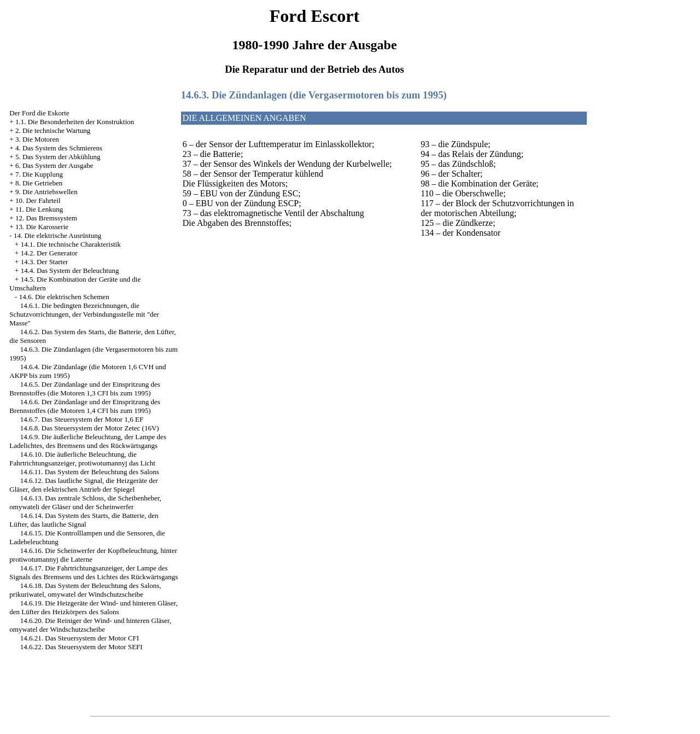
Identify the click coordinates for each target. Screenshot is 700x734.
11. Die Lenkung (39, 209)
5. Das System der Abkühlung (58, 157)
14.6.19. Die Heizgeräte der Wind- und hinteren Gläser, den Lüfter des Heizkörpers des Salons (93, 607)
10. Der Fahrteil (38, 200)
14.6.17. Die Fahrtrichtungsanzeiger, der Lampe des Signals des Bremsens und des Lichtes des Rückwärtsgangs (94, 572)
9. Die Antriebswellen (46, 192)
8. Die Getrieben (39, 183)
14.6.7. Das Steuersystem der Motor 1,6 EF (82, 419)
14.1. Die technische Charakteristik (71, 244)
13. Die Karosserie (42, 227)
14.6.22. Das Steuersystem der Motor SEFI (81, 647)
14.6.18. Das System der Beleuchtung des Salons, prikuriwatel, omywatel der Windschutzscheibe (85, 590)
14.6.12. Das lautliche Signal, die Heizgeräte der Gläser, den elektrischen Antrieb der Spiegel (83, 485)
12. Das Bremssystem (46, 218)
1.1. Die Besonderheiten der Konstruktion (75, 122)
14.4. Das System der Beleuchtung (70, 270)
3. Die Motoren (37, 139)
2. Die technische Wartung (53, 130)
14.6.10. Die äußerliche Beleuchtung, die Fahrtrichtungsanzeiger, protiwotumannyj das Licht (82, 459)
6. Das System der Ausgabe (54, 165)
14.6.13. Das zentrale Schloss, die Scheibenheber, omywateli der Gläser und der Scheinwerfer (85, 502)
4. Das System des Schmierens (59, 148)
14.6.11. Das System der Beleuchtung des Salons (90, 472)
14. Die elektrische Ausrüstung (57, 235)
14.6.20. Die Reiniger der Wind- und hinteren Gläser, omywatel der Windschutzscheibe (90, 625)
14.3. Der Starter (45, 262)
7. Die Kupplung (39, 174)
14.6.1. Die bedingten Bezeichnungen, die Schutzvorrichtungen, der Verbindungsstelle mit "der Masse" (84, 314)
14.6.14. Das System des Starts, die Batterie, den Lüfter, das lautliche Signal (84, 520)
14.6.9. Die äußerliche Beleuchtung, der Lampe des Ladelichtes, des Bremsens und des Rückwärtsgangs (88, 441)
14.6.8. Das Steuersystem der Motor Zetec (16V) (90, 428)
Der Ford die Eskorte (39, 113)
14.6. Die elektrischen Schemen (64, 297)
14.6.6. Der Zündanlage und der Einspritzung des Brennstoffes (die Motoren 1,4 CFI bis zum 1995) (84, 406)
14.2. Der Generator (49, 253)
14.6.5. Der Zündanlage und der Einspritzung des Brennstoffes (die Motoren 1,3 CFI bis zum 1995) (84, 389)
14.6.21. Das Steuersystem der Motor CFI (80, 638)
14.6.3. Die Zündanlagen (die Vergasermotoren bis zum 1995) (314, 95)
